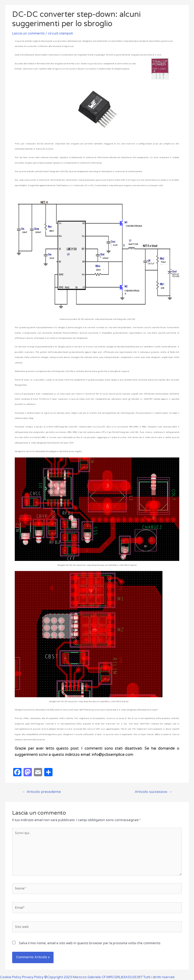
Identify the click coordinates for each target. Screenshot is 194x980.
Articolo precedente (41, 792)
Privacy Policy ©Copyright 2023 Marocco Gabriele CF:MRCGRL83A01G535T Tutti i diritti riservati (98, 977)
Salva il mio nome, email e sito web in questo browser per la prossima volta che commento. (90, 943)
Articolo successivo (153, 792)
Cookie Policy (11, 977)
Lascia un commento (28, 33)
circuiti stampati (60, 33)
